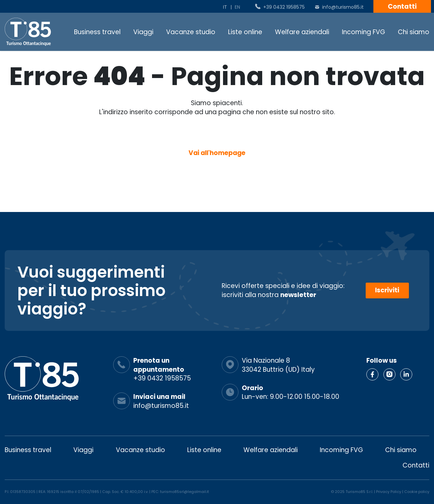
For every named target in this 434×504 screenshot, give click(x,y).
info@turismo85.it (343, 7)
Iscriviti (387, 291)
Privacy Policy (389, 492)
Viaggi (143, 32)
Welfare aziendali (302, 32)
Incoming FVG (364, 32)
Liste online (245, 32)
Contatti (402, 7)
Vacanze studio (191, 32)
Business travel (97, 32)
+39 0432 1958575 (284, 7)
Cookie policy (417, 492)
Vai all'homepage (217, 153)
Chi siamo (414, 32)
